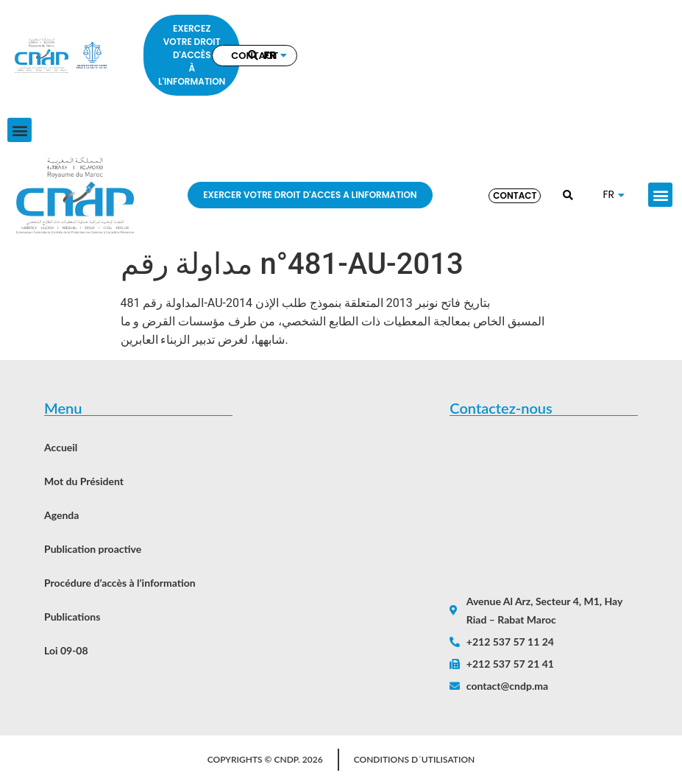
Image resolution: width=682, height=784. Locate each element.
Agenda (61, 515)
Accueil (61, 447)
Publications (72, 617)
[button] (19, 130)
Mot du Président (84, 481)
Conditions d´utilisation (415, 759)
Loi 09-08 (66, 650)
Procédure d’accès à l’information (120, 583)
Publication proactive (93, 549)
